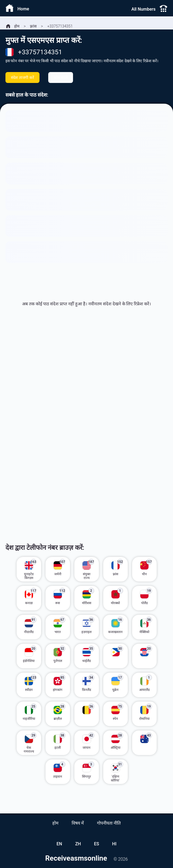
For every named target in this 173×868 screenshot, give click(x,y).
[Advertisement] (86, 387)
